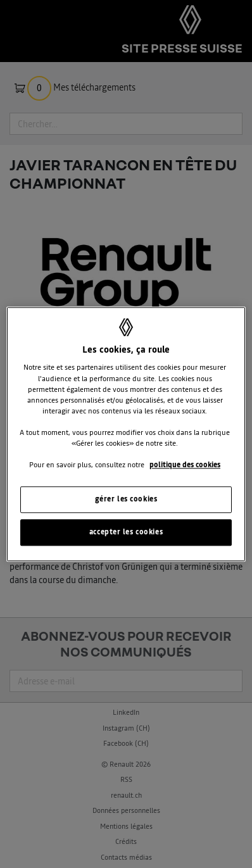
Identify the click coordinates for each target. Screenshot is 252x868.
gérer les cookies (126, 499)
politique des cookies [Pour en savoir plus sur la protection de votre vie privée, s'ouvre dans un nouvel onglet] (185, 465)
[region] (126, 434)
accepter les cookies (126, 532)
